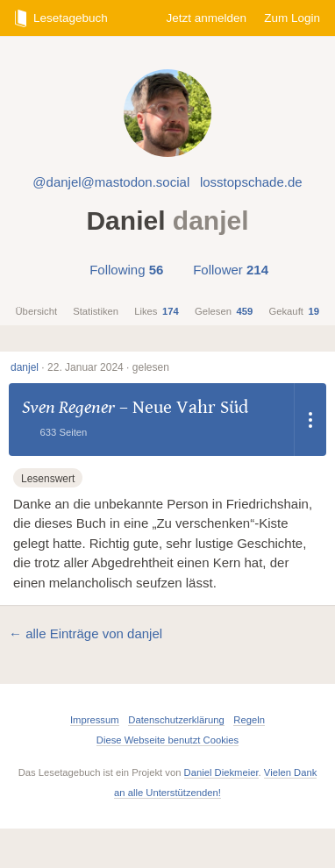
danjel (25, 367)
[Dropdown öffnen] (310, 420)
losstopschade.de (251, 182)
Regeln (249, 720)
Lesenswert (48, 479)
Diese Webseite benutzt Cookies (167, 740)
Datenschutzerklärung (176, 720)
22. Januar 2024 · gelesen (108, 367)
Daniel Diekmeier (221, 772)
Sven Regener (68, 408)
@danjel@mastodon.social (111, 182)
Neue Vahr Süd (190, 408)
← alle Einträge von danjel (86, 633)
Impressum (95, 720)
